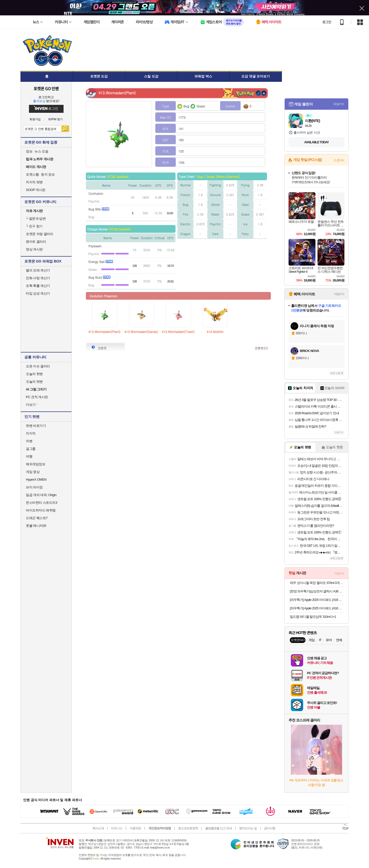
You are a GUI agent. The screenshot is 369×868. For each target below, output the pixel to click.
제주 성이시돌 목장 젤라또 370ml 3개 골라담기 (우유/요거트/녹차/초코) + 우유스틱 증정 (317, 583)
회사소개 (98, 828)
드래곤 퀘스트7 (37, 518)
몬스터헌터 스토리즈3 (42, 503)
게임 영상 (33, 472)
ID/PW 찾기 (56, 119)
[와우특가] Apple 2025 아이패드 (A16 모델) (317, 600)
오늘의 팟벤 (34, 382)
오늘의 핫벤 (34, 374)
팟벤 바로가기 (36, 426)
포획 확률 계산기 (38, 286)
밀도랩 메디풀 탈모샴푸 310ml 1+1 (313, 617)
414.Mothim (215, 332)
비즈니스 (117, 828)
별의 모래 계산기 (38, 270)
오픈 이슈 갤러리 (38, 366)
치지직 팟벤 (34, 182)
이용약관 (135, 828)
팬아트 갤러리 (36, 242)
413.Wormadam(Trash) (178, 332)
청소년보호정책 (188, 828)
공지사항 (270, 828)
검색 (65, 129)
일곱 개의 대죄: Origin (41, 495)
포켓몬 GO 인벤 (46, 88)
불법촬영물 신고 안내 (219, 828)
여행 (29, 456)
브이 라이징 (34, 487)
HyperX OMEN (36, 480)
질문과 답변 (36, 219)
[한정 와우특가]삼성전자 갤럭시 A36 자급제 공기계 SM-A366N (317, 591)
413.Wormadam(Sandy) (141, 332)
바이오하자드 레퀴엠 (41, 510)
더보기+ (339, 104)
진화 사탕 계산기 (38, 278)
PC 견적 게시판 (37, 397)
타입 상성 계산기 (38, 293)
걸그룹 (31, 449)
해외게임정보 (35, 464)
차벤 (29, 441)
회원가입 (35, 119)
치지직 (31, 433)
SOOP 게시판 (36, 190)
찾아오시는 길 (248, 828)
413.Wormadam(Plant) (104, 332)
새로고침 (335, 373)
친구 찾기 (34, 226)
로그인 (327, 22)
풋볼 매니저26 (36, 526)
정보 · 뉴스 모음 (37, 151)
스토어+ (339, 160)
